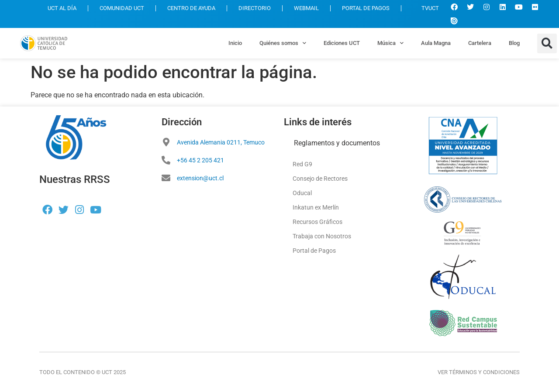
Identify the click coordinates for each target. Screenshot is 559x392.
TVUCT (426, 8)
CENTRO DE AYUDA (191, 8)
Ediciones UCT (342, 43)
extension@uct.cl (200, 178)
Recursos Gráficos (317, 222)
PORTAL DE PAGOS (366, 8)
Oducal (302, 193)
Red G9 (302, 164)
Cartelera (480, 43)
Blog (514, 43)
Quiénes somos (283, 43)
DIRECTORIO (255, 8)
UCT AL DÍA (62, 8)
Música (390, 43)
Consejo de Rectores (320, 179)
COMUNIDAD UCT (122, 8)
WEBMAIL (306, 8)
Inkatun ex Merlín (316, 207)
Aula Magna (436, 43)
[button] (547, 43)
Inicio (235, 43)
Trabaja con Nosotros (322, 236)
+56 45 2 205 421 (200, 160)
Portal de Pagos (314, 251)
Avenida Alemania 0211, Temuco (221, 142)
